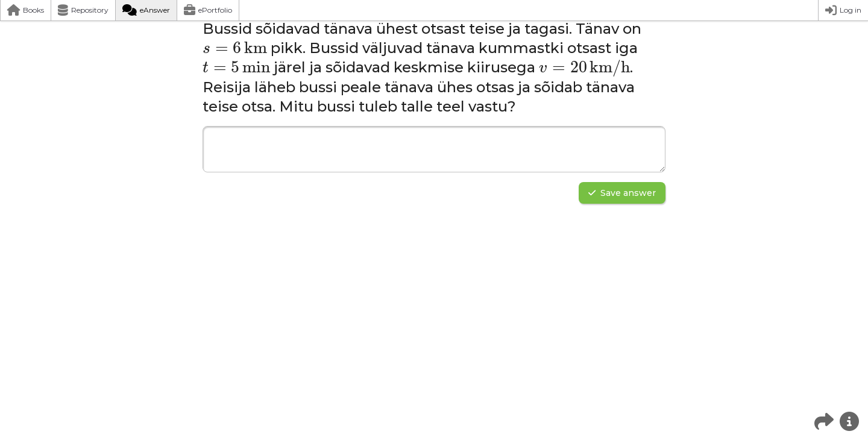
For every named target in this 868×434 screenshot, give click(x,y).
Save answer (622, 193)
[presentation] (235, 48)
